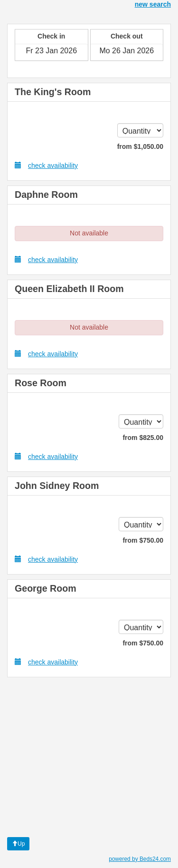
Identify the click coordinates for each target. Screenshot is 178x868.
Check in (51, 36)
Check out (127, 36)
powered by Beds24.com (140, 859)
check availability (46, 165)
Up (18, 844)
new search (153, 4)
